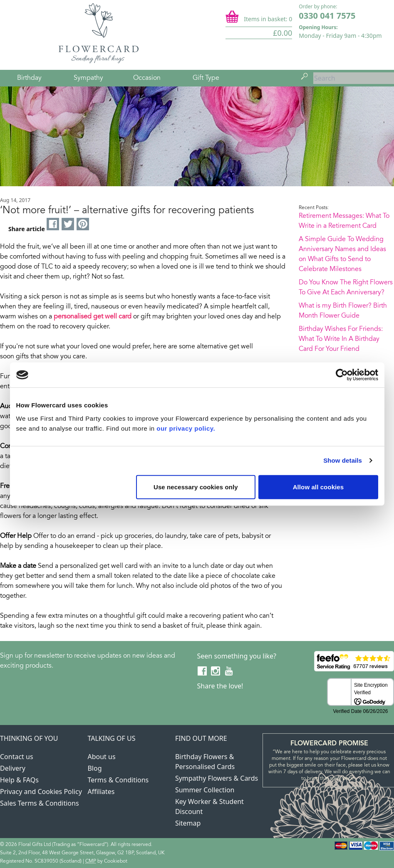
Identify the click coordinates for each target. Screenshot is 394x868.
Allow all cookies (318, 487)
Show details (343, 460)
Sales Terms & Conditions (40, 803)
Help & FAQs (19, 780)
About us (101, 757)
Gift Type (206, 78)
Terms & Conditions (118, 780)
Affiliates (101, 792)
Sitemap (188, 823)
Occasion (147, 78)
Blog (94, 768)
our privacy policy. (186, 428)
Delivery (13, 768)
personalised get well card (93, 317)
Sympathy (88, 78)
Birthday (29, 78)
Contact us (17, 757)
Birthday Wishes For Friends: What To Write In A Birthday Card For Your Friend (341, 339)
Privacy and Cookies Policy (41, 792)
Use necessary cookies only (196, 487)
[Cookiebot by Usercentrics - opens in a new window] (342, 375)
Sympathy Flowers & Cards (217, 778)
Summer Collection (205, 790)
